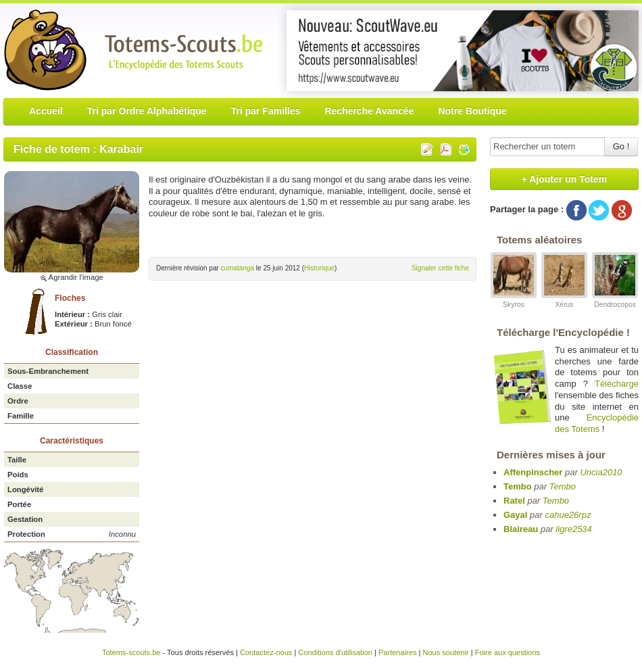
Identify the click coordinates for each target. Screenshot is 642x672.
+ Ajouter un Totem (564, 179)
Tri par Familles (266, 111)
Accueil (46, 111)
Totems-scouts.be (131, 652)
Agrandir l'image (72, 277)
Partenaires (398, 652)
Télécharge (617, 384)
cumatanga (238, 268)
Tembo (518, 486)
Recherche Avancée (369, 111)
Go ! (621, 146)
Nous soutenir (445, 652)
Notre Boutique (472, 111)
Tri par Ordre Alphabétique (147, 111)
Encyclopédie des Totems (597, 423)
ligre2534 (574, 529)
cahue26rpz (568, 515)
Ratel (514, 501)
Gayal (515, 515)
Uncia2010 (601, 472)
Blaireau (521, 529)
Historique (319, 268)
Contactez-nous (266, 652)
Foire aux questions (508, 652)
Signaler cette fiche (440, 268)
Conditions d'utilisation (335, 652)
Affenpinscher (533, 472)
